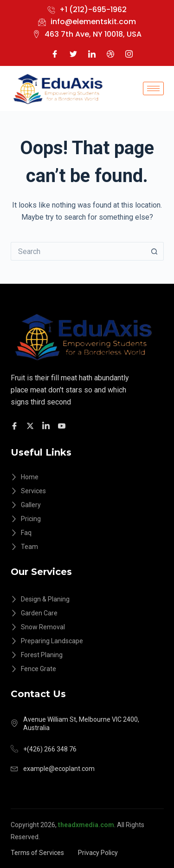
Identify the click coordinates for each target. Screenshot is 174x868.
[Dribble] (110, 53)
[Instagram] (129, 53)
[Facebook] (55, 53)
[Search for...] (78, 251)
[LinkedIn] (92, 53)
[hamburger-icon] (153, 88)
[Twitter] (73, 53)
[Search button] (155, 251)
